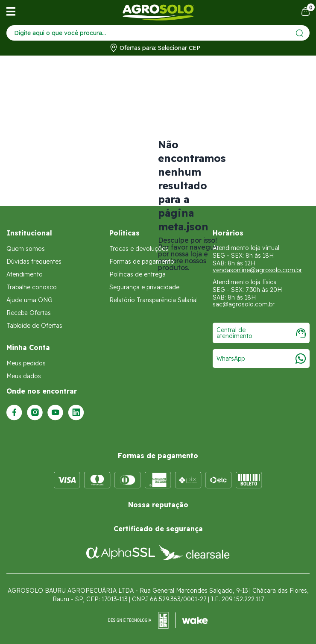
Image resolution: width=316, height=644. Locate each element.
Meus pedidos (26, 363)
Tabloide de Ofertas (34, 326)
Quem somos (26, 249)
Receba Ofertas (29, 313)
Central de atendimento (261, 333)
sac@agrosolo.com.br (244, 304)
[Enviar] (300, 33)
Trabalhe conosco (32, 287)
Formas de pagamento (142, 262)
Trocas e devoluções (139, 249)
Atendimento (25, 274)
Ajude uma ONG (29, 300)
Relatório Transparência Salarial (154, 300)
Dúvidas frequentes (34, 262)
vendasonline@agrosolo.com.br (257, 270)
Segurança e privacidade (144, 287)
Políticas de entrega (138, 274)
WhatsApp (261, 359)
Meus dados (24, 376)
